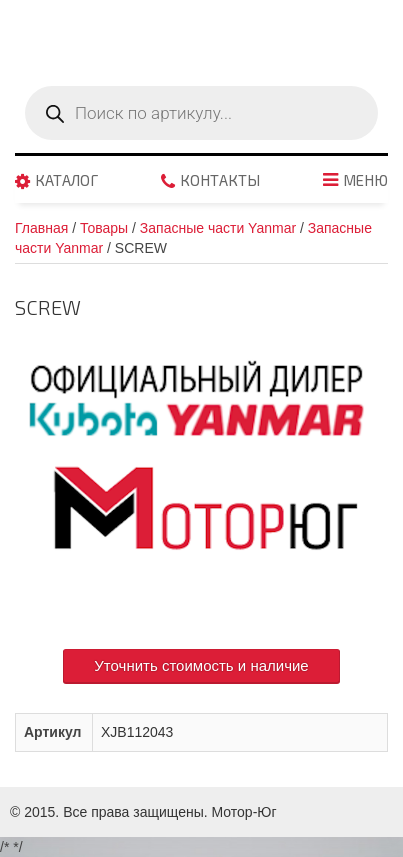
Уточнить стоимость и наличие (201, 665)
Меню (365, 181)
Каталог (66, 181)
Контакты (220, 181)
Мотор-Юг (244, 812)
